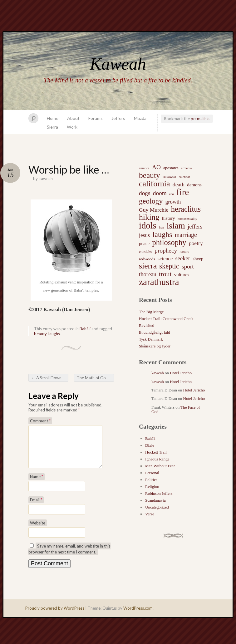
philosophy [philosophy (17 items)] (169, 243)
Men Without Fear (160, 466)
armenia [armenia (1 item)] (186, 168)
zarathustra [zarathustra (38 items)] (159, 282)
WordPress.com (138, 616)
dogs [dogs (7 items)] (145, 193)
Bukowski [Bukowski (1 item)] (169, 177)
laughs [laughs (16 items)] (162, 234)
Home (53, 118)
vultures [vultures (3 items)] (182, 275)
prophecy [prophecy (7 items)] (166, 251)
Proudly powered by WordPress (55, 616)
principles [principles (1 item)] (145, 251)
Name (37, 484)
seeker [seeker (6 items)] (183, 258)
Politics (151, 480)
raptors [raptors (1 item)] (184, 251)
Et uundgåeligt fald (155, 332)
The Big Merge (151, 312)
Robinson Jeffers (159, 493)
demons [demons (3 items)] (194, 185)
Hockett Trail (156, 452)
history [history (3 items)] (169, 218)
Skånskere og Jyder (155, 346)
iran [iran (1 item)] (162, 227)
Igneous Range (157, 459)
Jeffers (118, 118)
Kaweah (118, 64)
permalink (200, 119)
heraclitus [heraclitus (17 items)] (186, 209)
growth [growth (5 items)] (173, 202)
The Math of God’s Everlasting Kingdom (95, 378)
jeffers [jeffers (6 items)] (195, 226)
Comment (40, 421)
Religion (152, 487)
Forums (96, 118)
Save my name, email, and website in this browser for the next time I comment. (69, 556)
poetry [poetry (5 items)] (196, 243)
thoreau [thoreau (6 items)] (148, 274)
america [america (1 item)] (144, 168)
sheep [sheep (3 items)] (198, 259)
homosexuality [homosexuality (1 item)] (187, 219)
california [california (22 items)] (155, 184)
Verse (150, 514)
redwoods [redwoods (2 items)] (147, 259)
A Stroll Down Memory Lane (50, 378)
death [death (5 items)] (179, 184)
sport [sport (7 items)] (188, 266)
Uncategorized (157, 507)
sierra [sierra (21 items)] (148, 266)
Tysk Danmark (151, 339)
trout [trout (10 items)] (165, 274)
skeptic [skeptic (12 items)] (169, 266)
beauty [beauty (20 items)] (150, 175)
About (73, 118)
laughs (54, 334)
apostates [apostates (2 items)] (171, 168)
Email (36, 507)
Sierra (52, 127)
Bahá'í (85, 329)
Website (38, 530)
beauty (40, 334)
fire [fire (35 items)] (183, 192)
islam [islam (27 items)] (176, 226)
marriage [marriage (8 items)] (186, 235)
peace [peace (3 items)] (144, 243)
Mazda (140, 118)
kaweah (46, 179)
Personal (152, 473)
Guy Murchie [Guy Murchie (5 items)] (154, 210)
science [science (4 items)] (165, 259)
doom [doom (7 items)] (160, 193)
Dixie (150, 445)
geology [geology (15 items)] (151, 201)
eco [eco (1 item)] (172, 194)
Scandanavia (155, 500)
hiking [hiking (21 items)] (149, 217)
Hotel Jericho (181, 373)
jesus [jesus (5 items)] (144, 235)
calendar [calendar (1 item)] (184, 177)
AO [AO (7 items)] (156, 167)
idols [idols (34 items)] (148, 226)
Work (72, 127)
